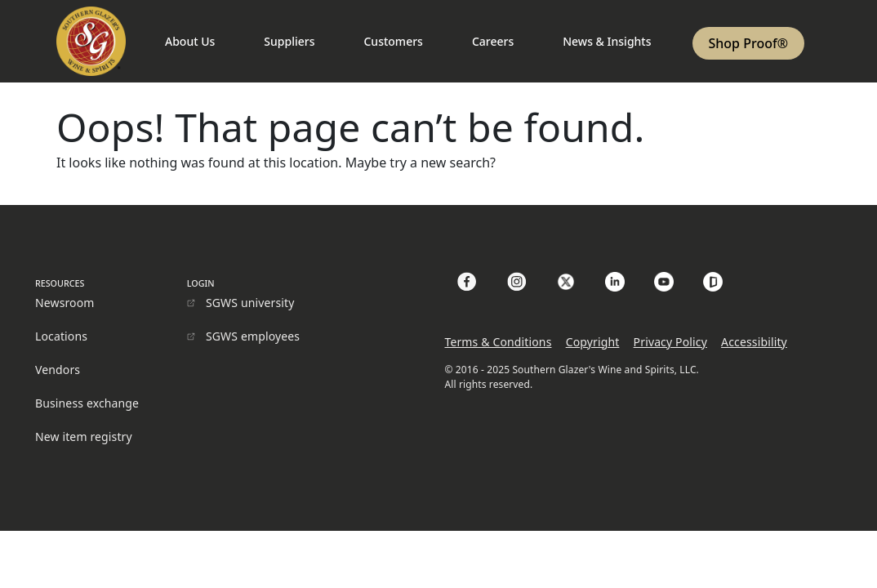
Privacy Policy (670, 342)
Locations (61, 336)
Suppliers (289, 41)
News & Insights (607, 41)
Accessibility (754, 342)
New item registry (84, 437)
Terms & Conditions (498, 342)
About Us (190, 41)
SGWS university (250, 303)
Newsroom (65, 303)
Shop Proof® (748, 43)
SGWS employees (253, 336)
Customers (393, 41)
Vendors (58, 370)
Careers (493, 41)
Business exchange (87, 403)
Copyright (593, 342)
